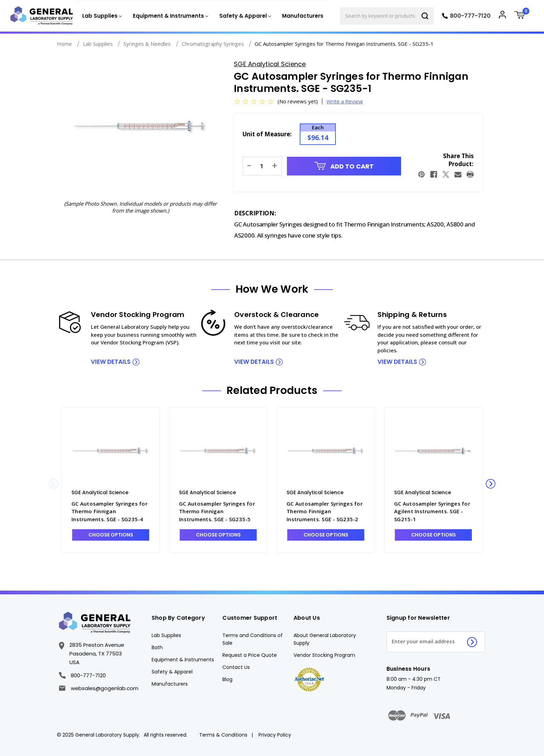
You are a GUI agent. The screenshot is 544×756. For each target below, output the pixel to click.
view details (111, 362)
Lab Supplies (166, 635)
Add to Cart (344, 166)
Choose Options (111, 535)
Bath (157, 647)
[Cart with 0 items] (522, 16)
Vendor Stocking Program (324, 655)
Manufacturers (303, 16)
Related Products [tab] (272, 390)
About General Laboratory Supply (325, 639)
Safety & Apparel (172, 672)
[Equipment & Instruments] (170, 16)
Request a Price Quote (250, 655)
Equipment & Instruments (183, 660)
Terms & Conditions (223, 735)
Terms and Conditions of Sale (253, 639)
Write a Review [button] (345, 101)
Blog (227, 679)
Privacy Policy (275, 735)
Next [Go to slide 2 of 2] (491, 484)
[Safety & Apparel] (244, 16)
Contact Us (236, 667)
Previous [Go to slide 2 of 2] (53, 484)
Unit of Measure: (267, 134)
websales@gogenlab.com (99, 688)
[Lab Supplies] (101, 16)
